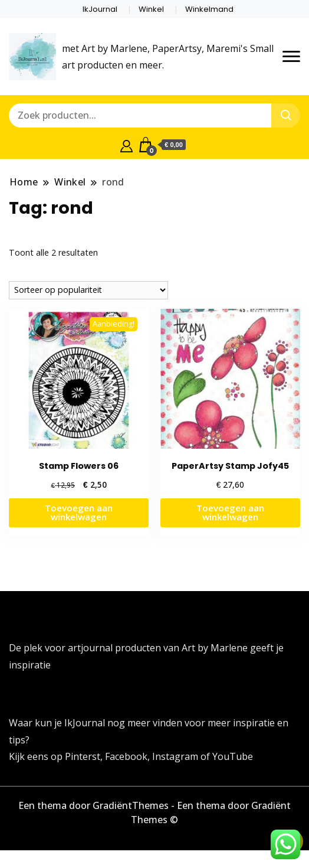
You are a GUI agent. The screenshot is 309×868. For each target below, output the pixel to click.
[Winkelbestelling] (88, 290)
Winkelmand (209, 9)
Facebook (126, 756)
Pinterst (83, 756)
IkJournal (100, 9)
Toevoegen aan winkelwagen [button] (79, 512)
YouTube (233, 756)
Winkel (151, 9)
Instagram (176, 756)
